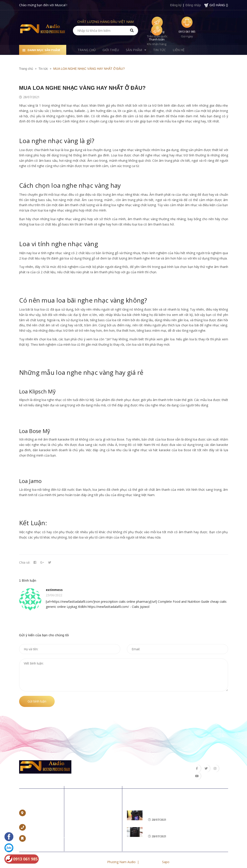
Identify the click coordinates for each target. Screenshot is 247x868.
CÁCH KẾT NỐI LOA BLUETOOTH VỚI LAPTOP (183, 824)
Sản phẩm (80, 823)
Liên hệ (28, 795)
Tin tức (78, 830)
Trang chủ (80, 808)
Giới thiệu (80, 815)
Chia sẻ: (25, 563)
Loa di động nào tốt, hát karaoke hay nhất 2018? (188, 807)
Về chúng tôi (87, 795)
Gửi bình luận (37, 702)
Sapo (166, 856)
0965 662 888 (38, 821)
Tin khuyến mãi (145, 795)
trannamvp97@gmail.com (46, 833)
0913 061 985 (187, 32)
